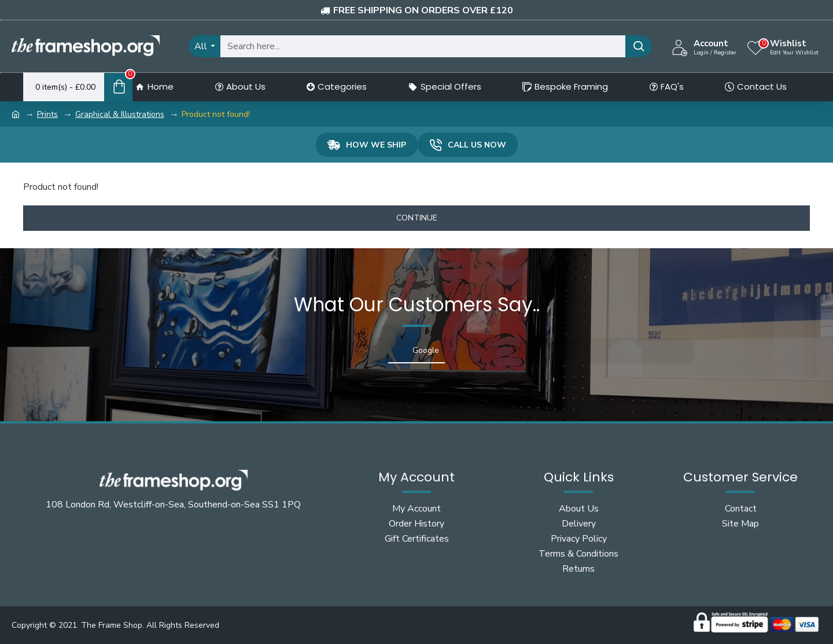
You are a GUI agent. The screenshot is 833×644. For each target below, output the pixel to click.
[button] (139, 375)
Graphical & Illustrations (120, 114)
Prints (47, 114)
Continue (417, 218)
